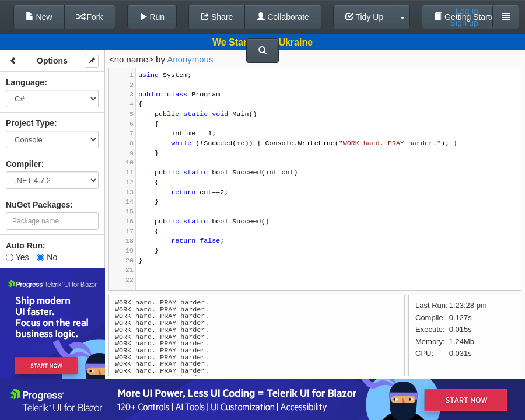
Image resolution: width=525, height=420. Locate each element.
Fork (90, 17)
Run (152, 17)
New (39, 17)
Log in (467, 11)
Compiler (24, 164)
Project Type (30, 123)
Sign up (464, 23)
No (47, 257)
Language (25, 82)
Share (217, 17)
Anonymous (190, 59)
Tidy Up (364, 17)
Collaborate (283, 17)
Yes (17, 257)
